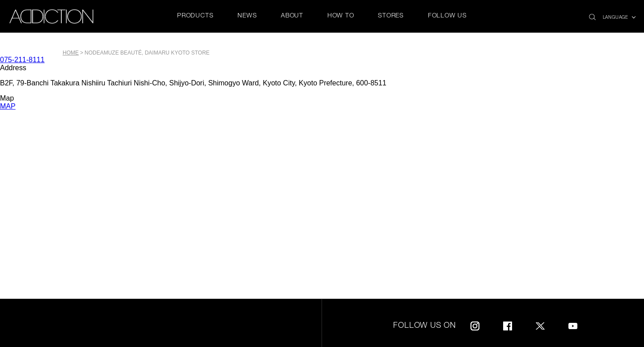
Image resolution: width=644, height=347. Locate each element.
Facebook (508, 324)
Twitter (540, 324)
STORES (391, 16)
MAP (8, 106)
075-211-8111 (22, 60)
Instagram (475, 324)
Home (71, 53)
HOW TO (341, 16)
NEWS (247, 16)
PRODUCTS (195, 16)
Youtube (573, 324)
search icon (592, 15)
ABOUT (292, 16)
